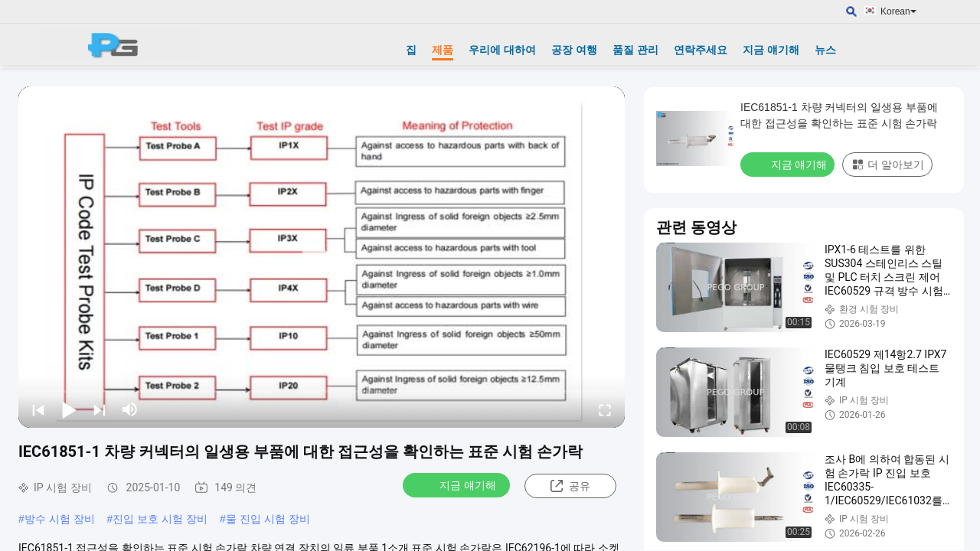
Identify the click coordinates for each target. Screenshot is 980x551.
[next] (100, 409)
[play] (322, 257)
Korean (898, 11)
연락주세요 (701, 50)
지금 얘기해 (771, 50)
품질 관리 (635, 50)
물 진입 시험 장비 (268, 519)
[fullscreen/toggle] (605, 409)
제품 (443, 50)
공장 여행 (574, 50)
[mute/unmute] (130, 409)
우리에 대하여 (502, 50)
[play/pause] (69, 409)
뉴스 (825, 50)
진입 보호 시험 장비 (160, 519)
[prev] (38, 409)
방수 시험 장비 (60, 519)
